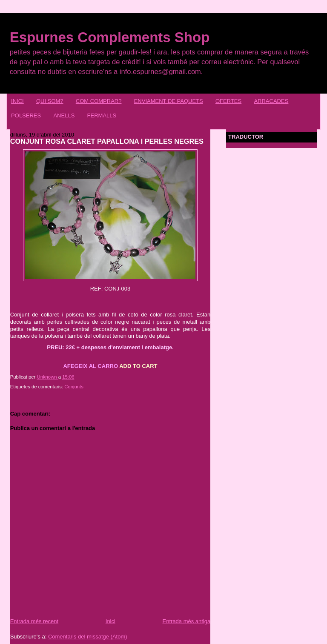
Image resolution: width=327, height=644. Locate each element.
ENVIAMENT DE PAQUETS (169, 101)
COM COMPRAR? (99, 101)
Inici (110, 621)
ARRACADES (271, 101)
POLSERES (26, 115)
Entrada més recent (34, 621)
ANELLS (64, 115)
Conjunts (74, 387)
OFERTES (228, 101)
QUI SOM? (50, 101)
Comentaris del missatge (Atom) (88, 637)
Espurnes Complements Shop (110, 37)
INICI (17, 101)
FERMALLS (102, 115)
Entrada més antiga (187, 621)
